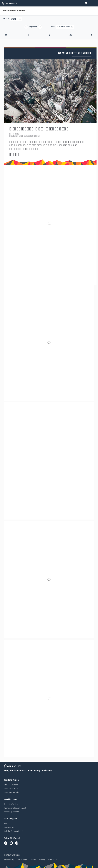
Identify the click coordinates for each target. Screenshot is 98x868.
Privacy (42, 859)
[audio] (92, 35)
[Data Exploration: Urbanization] (49, 402)
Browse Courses (11, 785)
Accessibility (9, 859)
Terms (33, 859)
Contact (53, 859)
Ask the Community (13, 831)
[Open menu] (94, 3)
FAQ (6, 824)
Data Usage (22, 859)
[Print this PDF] (6, 35)
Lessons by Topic (11, 789)
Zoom (52, 27)
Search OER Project (12, 792)
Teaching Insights (11, 812)
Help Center (9, 827)
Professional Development (15, 808)
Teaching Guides (11, 804)
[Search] (85, 3)
